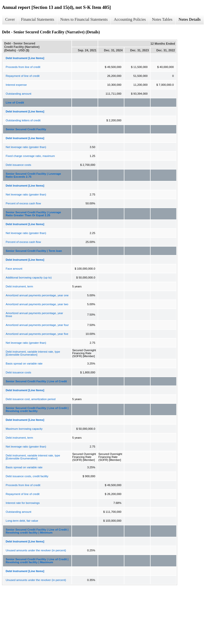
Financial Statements (38, 19)
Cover (10, 19)
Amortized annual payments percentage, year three (34, 315)
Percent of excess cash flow (23, 203)
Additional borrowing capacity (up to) (29, 278)
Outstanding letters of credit (23, 120)
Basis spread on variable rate (24, 364)
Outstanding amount (19, 94)
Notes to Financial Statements (84, 19)
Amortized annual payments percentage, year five (37, 334)
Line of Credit (15, 103)
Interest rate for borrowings (23, 503)
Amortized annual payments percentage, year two (37, 304)
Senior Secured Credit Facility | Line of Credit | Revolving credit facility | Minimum (37, 531)
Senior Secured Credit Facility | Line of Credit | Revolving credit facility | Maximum (37, 561)
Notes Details (190, 19)
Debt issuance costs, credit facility (27, 476)
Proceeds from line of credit (23, 67)
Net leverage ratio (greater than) (26, 147)
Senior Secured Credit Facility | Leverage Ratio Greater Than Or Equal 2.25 (33, 214)
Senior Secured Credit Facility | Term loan (34, 251)
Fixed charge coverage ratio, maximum (30, 156)
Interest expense (16, 85)
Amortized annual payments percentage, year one (37, 295)
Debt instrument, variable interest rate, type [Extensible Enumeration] (33, 353)
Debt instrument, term (19, 286)
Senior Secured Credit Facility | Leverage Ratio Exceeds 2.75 (33, 175)
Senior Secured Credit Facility (26, 129)
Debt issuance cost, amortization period (31, 399)
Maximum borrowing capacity (24, 429)
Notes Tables (162, 19)
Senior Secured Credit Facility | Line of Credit (36, 381)
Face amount (14, 269)
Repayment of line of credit (23, 76)
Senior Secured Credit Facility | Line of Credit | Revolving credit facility (37, 409)
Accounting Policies (130, 19)
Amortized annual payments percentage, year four (37, 325)
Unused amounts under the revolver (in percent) (36, 550)
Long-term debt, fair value (22, 521)
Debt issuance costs (18, 165)
